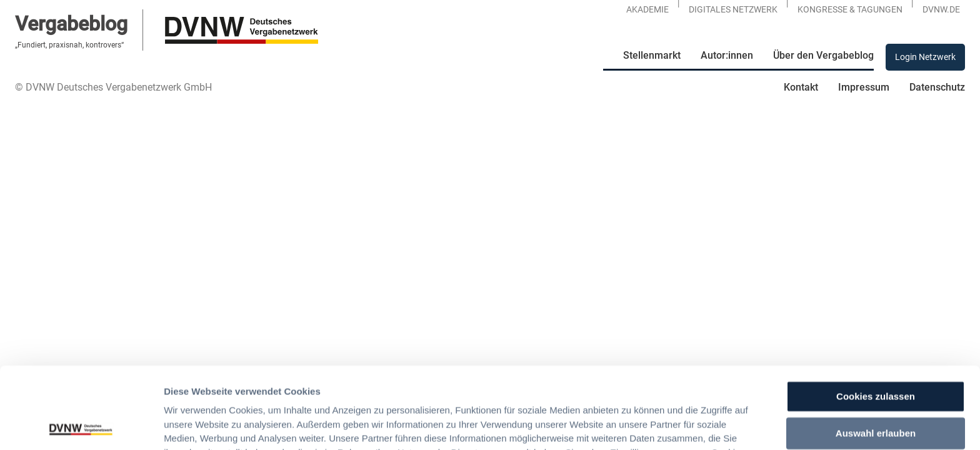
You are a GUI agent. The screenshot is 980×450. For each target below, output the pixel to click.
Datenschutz (937, 87)
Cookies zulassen (876, 315)
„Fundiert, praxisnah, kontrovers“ (69, 45)
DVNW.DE (941, 9)
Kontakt (801, 87)
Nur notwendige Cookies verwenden (876, 394)
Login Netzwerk (925, 57)
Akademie (647, 9)
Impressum (864, 87)
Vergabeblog (71, 24)
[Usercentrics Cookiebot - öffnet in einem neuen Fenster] (81, 426)
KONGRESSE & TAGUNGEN (850, 9)
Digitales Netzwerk (733, 9)
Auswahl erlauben (876, 352)
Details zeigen (660, 425)
